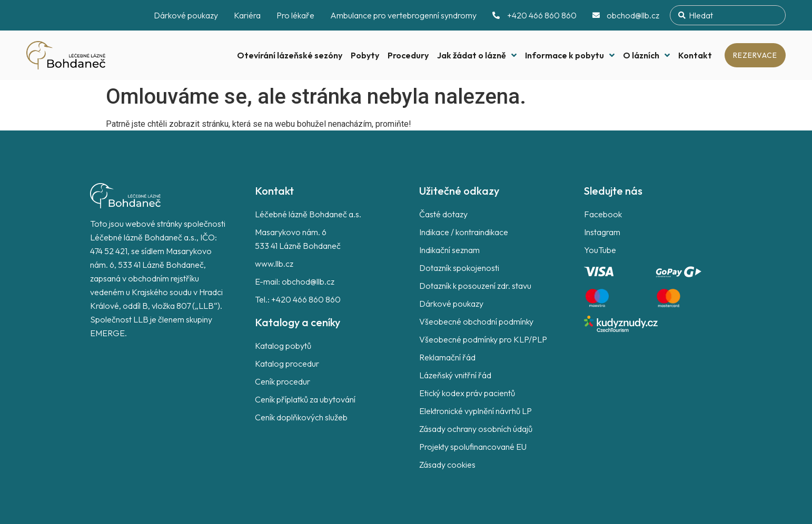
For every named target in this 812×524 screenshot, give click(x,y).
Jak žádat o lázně (477, 55)
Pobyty (365, 55)
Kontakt (695, 55)
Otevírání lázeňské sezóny (290, 55)
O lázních (646, 55)
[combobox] (728, 15)
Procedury (408, 55)
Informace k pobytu (570, 55)
